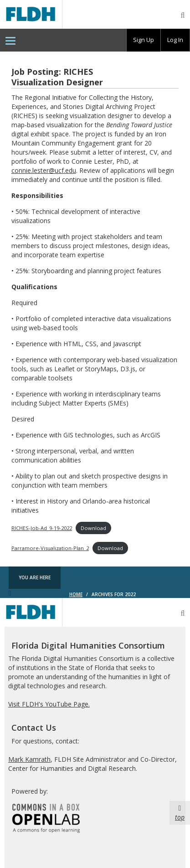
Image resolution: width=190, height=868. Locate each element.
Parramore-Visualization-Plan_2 (50, 548)
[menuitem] (10, 40)
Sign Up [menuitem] (144, 40)
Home (76, 594)
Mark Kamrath (29, 759)
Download (93, 528)
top (180, 813)
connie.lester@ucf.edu (44, 170)
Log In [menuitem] (175, 40)
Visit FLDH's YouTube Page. (49, 704)
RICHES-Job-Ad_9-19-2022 (42, 528)
